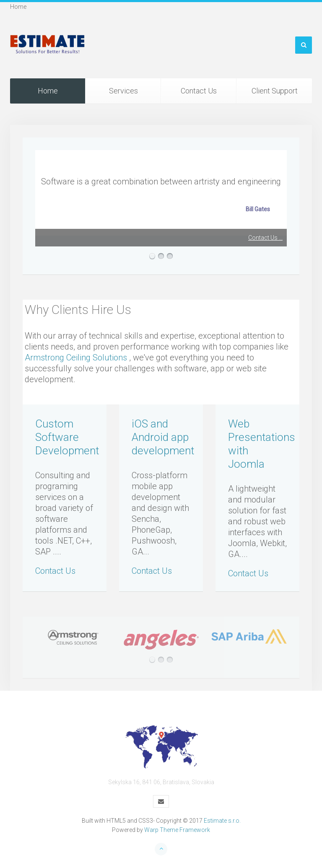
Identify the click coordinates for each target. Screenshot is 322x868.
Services (123, 91)
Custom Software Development (67, 437)
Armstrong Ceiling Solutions (76, 358)
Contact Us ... (265, 238)
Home (48, 91)
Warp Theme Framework (177, 830)
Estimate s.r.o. (222, 821)
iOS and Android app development (163, 437)
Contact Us (199, 91)
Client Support (275, 91)
